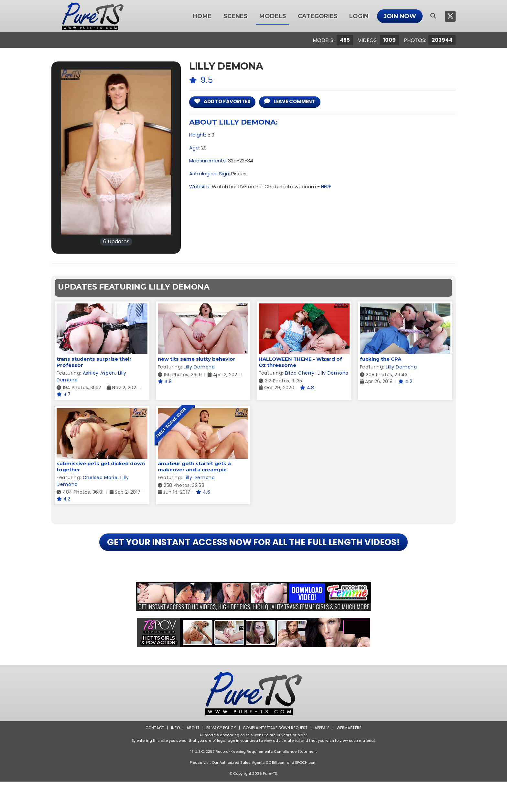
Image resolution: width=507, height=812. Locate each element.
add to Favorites (226, 102)
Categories (318, 16)
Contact (152, 758)
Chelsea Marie (100, 477)
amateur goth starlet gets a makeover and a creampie (194, 466)
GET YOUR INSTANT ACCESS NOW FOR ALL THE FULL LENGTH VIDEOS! (253, 557)
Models (273, 16)
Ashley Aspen (99, 373)
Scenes (236, 16)
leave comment (300, 102)
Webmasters (351, 758)
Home (202, 16)
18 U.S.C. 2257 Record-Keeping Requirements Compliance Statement (253, 782)
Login (359, 16)
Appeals (323, 758)
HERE (326, 187)
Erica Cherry (300, 373)
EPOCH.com (306, 793)
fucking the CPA (381, 359)
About (191, 758)
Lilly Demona (199, 367)
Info (173, 758)
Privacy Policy (220, 758)
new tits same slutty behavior (197, 359)
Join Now (400, 16)
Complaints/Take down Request (275, 758)
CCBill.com (276, 793)
